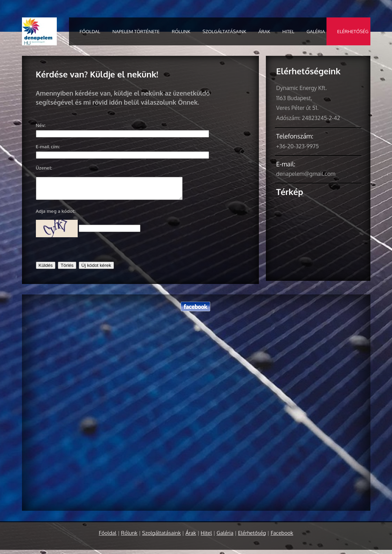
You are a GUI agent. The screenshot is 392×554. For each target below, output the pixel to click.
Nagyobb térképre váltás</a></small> (318, 233)
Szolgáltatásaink (224, 31)
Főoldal (90, 31)
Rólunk (181, 31)
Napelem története (136, 31)
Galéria (316, 31)
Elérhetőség (353, 31)
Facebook (282, 537)
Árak (264, 31)
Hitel (288, 31)
